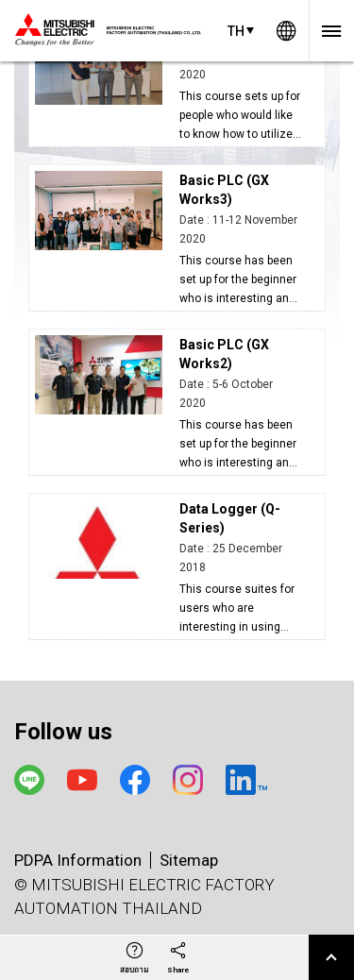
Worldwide (286, 31)
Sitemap (189, 860)
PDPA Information (78, 860)
